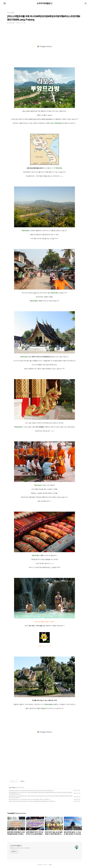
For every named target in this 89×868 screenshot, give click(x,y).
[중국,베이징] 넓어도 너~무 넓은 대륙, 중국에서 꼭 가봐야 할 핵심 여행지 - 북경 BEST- (29, 799)
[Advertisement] (44, 46)
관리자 (50, 865)
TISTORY (45, 865)
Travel (10, 788)
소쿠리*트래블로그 (44, 3)
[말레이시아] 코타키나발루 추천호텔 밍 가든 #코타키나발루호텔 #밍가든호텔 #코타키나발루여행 (31, 801)
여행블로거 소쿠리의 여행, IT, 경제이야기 (20, 848)
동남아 (14, 788)
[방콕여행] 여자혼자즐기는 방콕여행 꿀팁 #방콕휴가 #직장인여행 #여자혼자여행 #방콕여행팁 (31, 790)
